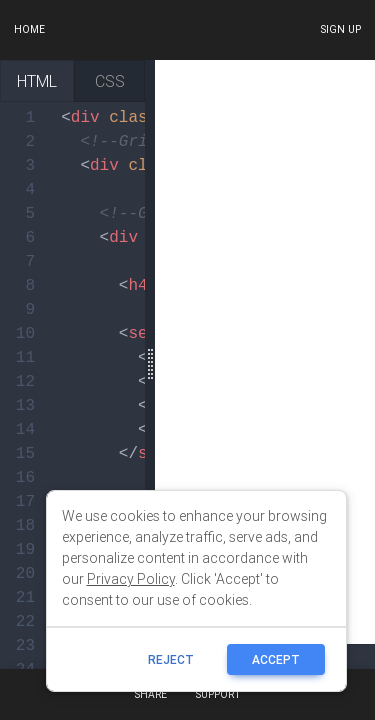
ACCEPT (277, 659)
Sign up (340, 29)
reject (172, 659)
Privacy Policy (131, 579)
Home (29, 29)
